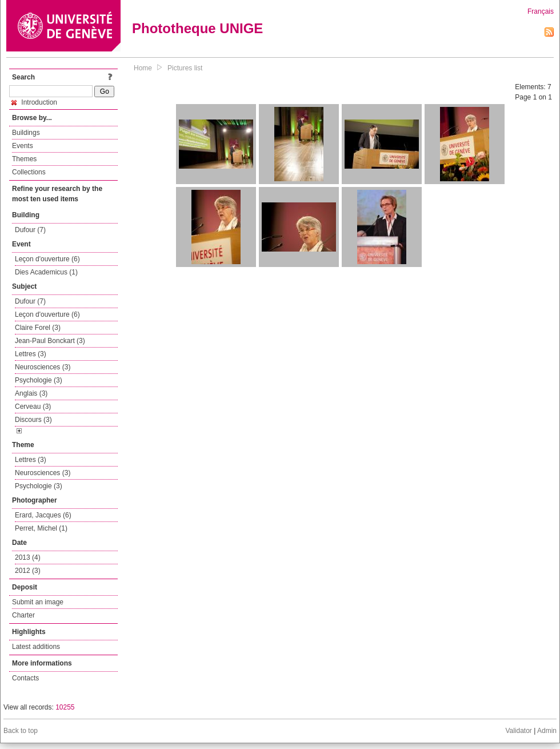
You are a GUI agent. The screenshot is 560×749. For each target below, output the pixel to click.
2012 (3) (28, 571)
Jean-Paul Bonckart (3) (50, 341)
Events (23, 146)
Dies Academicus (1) (46, 272)
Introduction (34, 102)
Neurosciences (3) (43, 367)
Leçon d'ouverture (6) (47, 259)
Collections (29, 172)
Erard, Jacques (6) (43, 515)
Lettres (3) (31, 354)
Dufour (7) (30, 230)
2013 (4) (28, 557)
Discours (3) (33, 420)
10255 (65, 707)
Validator (518, 731)
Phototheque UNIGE (197, 28)
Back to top (21, 731)
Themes (24, 159)
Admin (547, 731)
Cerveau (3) (33, 407)
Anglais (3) (31, 393)
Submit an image (38, 602)
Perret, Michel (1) (41, 528)
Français (541, 11)
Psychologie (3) (39, 380)
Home (143, 68)
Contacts (25, 678)
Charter (23, 615)
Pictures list (185, 68)
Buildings (26, 133)
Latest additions (36, 647)
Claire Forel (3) (38, 328)
